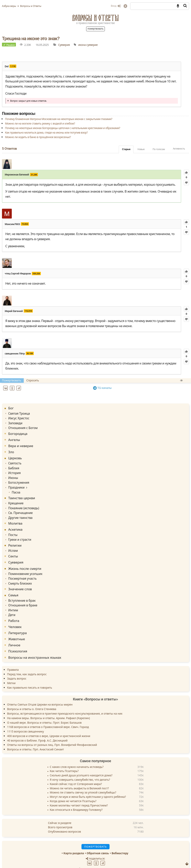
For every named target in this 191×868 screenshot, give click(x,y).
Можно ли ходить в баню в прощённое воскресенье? (38, 137)
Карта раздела (74, 843)
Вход (116, 6)
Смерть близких (19, 575)
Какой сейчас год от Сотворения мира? (76, 774)
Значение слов (20, 581)
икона (82, 45)
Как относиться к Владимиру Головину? (76, 800)
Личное (14, 635)
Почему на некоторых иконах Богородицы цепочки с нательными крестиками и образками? (63, 128)
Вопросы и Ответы (96, 18)
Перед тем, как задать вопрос (27, 664)
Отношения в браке (21, 596)
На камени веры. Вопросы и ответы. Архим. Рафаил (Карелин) (48, 708)
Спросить (33, 380)
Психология (18, 641)
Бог (11, 407)
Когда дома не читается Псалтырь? (73, 791)
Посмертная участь (21, 571)
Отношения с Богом (22, 425)
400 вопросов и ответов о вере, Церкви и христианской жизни (49, 726)
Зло (11, 449)
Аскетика (15, 523)
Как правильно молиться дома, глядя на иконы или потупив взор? (46, 132)
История (14, 469)
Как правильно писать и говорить (30, 678)
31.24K (34, 175)
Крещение (15, 498)
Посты (12, 528)
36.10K (30, 353)
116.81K (28, 311)
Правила (13, 660)
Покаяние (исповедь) (22, 502)
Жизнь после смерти (25, 561)
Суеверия (64, 45)
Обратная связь (98, 843)
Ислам (13, 543)
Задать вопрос (17, 669)
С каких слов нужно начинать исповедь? (77, 757)
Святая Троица (18, 412)
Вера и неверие (21, 443)
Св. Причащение (19, 507)
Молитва (15, 517)
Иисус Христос (18, 416)
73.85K (25, 224)
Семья (13, 587)
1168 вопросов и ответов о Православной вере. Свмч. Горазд (48, 717)
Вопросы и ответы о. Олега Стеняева (32, 699)
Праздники (16, 483)
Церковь (15, 455)
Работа (14, 611)
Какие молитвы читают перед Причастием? (79, 796)
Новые (141, 149)
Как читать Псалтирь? (64, 761)
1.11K (13, 66)
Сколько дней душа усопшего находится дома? (81, 766)
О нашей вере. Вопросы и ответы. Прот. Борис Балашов (44, 713)
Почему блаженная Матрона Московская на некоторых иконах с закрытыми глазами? (58, 119)
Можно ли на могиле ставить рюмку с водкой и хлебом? (40, 123)
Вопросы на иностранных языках (35, 647)
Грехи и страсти (19, 533)
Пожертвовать (96, 29)
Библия (13, 465)
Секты (13, 549)
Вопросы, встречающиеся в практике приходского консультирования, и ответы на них (65, 704)
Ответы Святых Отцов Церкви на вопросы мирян (40, 695)
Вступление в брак (21, 592)
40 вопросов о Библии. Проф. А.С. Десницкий (37, 731)
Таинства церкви (22, 493)
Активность (179, 149)
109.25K (36, 273)
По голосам (159, 149)
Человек (15, 617)
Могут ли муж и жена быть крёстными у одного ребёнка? (88, 787)
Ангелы (14, 437)
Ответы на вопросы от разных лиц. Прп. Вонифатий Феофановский (52, 735)
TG (103, 387)
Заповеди (15, 421)
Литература (17, 623)
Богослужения (18, 478)
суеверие (92, 45)
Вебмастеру (120, 843)
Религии (15, 538)
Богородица (18, 431)
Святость (14, 460)
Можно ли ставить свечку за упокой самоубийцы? (83, 783)
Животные (17, 629)
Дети (11, 605)
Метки (11, 673)
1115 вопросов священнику (25, 722)
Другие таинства (19, 511)
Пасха (15, 487)
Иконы (13, 474)
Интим (13, 601)
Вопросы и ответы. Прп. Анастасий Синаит (35, 739)
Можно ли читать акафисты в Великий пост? (79, 778)
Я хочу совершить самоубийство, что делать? (80, 770)
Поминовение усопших (24, 566)
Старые (126, 149)
